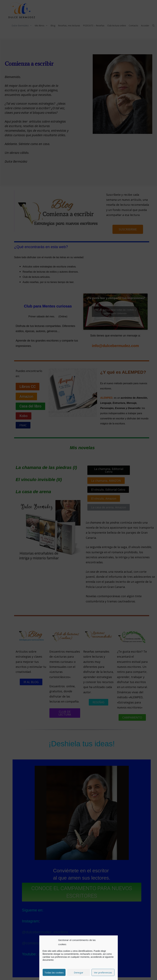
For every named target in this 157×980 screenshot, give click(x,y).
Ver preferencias (103, 972)
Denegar (79, 972)
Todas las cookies (54, 972)
